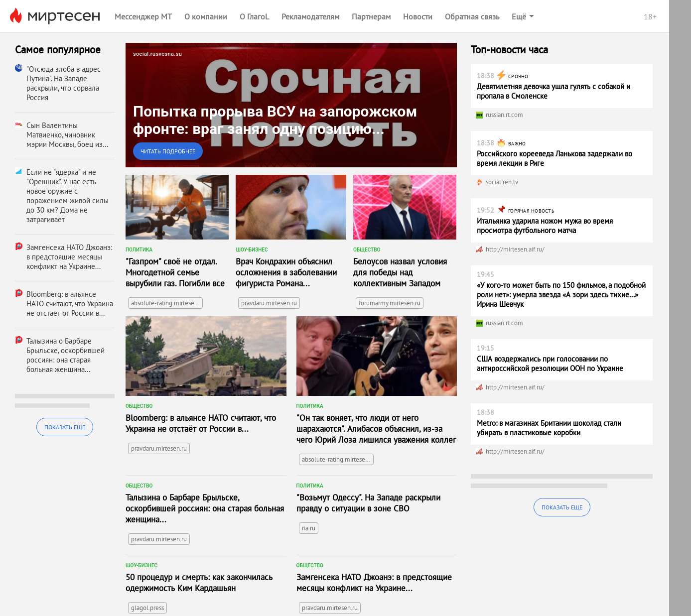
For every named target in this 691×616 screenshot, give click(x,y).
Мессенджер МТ (143, 16)
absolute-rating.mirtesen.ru (167, 303)
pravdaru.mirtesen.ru (269, 303)
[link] (291, 105)
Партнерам (371, 16)
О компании (206, 16)
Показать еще (65, 427)
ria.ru (309, 528)
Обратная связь (472, 16)
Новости (418, 16)
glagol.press (147, 608)
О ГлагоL (254, 16)
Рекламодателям (310, 16)
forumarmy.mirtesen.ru (390, 303)
